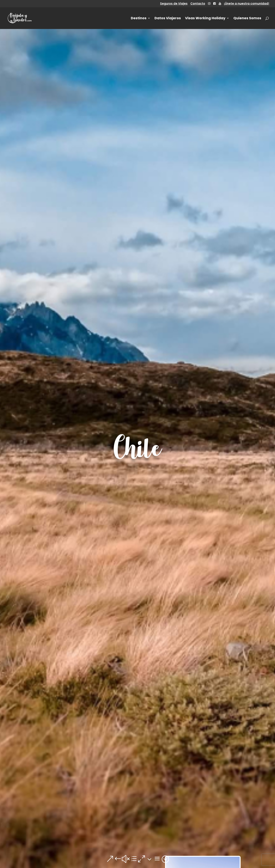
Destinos (139, 19)
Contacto (198, 4)
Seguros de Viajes (174, 4)
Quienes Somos (247, 19)
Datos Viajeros (168, 19)
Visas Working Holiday (205, 19)
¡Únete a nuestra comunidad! (247, 4)
